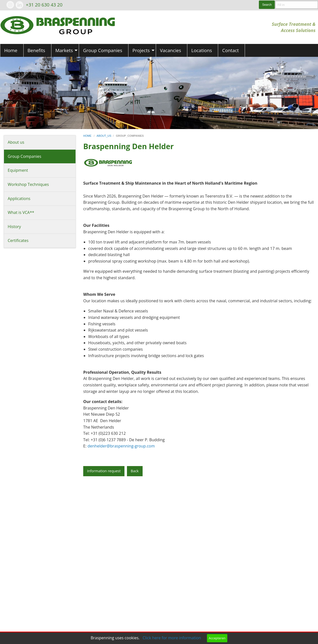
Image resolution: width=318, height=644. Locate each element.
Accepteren (217, 638)
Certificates (18, 240)
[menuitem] (12, 50)
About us (16, 142)
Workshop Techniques (28, 184)
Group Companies (103, 50)
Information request (104, 471)
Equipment (18, 170)
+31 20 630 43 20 (44, 5)
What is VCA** (21, 212)
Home (11, 50)
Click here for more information (172, 638)
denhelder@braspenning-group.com (121, 446)
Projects (141, 50)
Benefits (36, 50)
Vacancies (171, 50)
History (14, 227)
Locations (202, 50)
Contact (230, 50)
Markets (64, 50)
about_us (104, 136)
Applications (19, 199)
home (88, 136)
